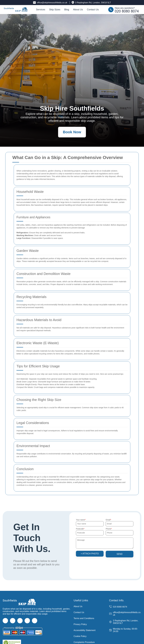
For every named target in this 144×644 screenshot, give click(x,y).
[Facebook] (5, 621)
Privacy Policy (80, 624)
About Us (78, 10)
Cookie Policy (80, 636)
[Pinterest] (35, 621)
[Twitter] (13, 621)
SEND (120, 554)
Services (40, 10)
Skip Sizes (55, 10)
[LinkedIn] (27, 621)
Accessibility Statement (85, 630)
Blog (67, 10)
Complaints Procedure (84, 642)
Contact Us (93, 10)
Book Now (72, 132)
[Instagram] (20, 621)
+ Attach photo (90, 554)
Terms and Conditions (84, 618)
